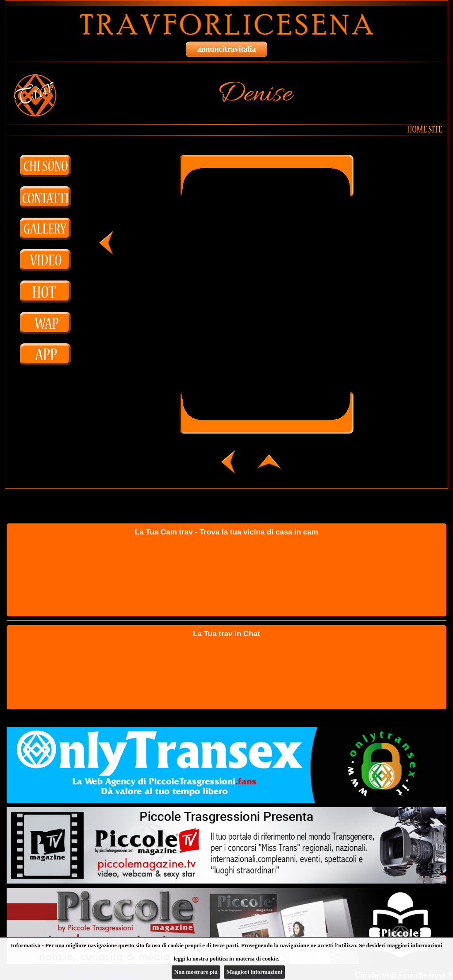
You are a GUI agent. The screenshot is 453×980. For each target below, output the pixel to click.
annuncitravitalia (226, 49)
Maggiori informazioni (254, 972)
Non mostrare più (196, 972)
